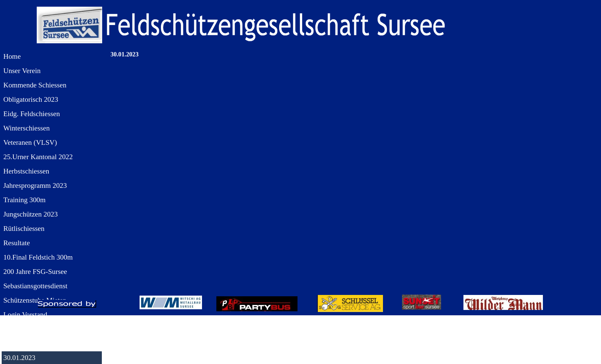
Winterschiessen (27, 128)
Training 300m (25, 200)
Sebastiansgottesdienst (35, 286)
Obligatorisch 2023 (31, 99)
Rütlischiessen (24, 229)
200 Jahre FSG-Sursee (35, 272)
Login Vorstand (25, 315)
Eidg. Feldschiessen (32, 114)
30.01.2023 (19, 358)
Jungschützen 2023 (31, 214)
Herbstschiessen (26, 171)
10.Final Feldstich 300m (38, 257)
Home (12, 56)
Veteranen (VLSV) (30, 142)
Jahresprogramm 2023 (35, 186)
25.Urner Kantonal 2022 (38, 157)
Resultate (17, 243)
